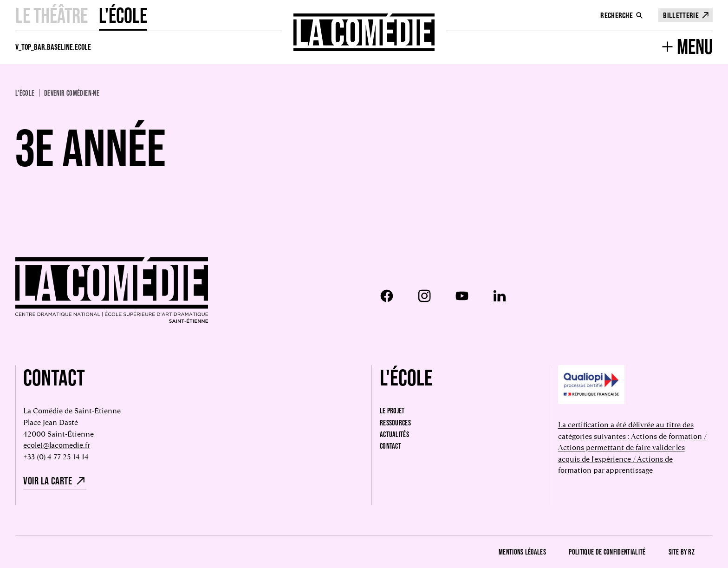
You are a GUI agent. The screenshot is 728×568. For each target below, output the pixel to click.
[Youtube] (462, 296)
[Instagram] (424, 296)
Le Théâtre (52, 15)
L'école (123, 15)
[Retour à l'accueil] (364, 32)
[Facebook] (387, 296)
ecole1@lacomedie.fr (57, 445)
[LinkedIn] (500, 296)
